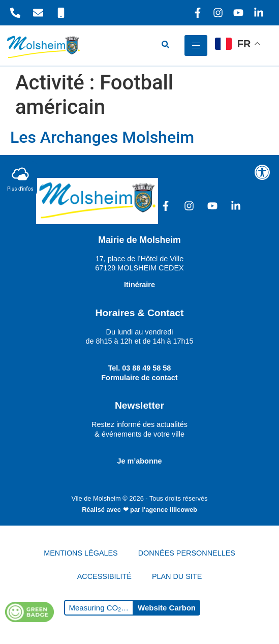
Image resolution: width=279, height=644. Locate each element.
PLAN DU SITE (177, 576)
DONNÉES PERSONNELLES (187, 553)
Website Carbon (167, 608)
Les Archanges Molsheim (102, 137)
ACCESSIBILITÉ (104, 576)
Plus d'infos (20, 178)
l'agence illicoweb (170, 510)
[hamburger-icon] (196, 45)
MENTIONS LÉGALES (81, 553)
